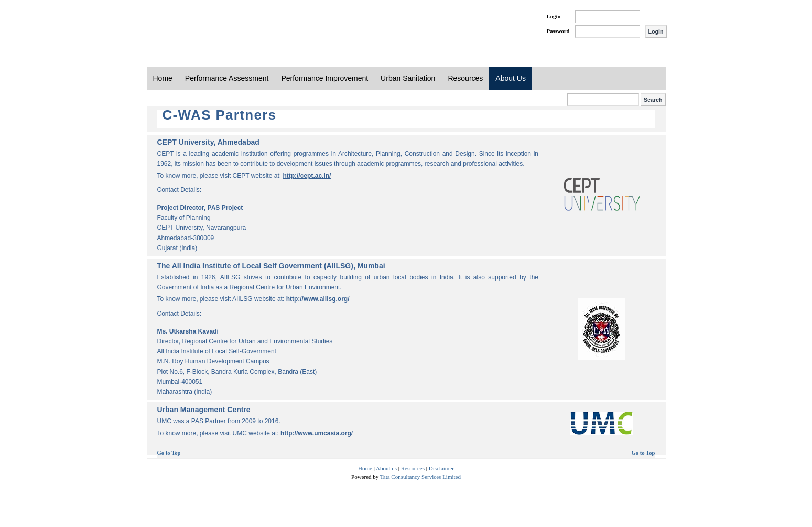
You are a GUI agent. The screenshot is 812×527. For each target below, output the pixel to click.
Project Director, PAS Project (200, 208)
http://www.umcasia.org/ (317, 433)
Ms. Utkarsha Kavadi (188, 331)
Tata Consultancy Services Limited (420, 477)
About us (386, 468)
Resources (465, 78)
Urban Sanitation (408, 78)
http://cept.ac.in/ (307, 176)
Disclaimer (441, 468)
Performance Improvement (324, 78)
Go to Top (169, 453)
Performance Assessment (227, 78)
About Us (511, 78)
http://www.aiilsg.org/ (318, 299)
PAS (182, 25)
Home (163, 78)
